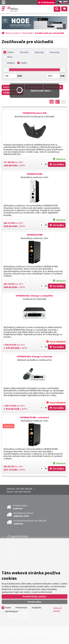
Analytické (36, 607)
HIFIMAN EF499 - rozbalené (34, 417)
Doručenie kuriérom (23, 515)
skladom (11, 63)
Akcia (10, 57)
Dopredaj (54, 52)
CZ (59, 3)
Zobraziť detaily (58, 609)
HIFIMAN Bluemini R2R (34, 113)
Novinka (24, 52)
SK (65, 3)
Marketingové (12, 611)
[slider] (6, 70)
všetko (24, 63)
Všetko (11, 52)
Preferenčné (21, 607)
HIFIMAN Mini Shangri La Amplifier (34, 296)
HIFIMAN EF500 (34, 174)
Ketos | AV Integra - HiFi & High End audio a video (13, 9)
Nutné (8, 607)
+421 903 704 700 (22, 492)
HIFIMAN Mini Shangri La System (34, 356)
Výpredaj (39, 52)
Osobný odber (20, 507)
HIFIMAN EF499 (34, 235)
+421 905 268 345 (24, 489)
